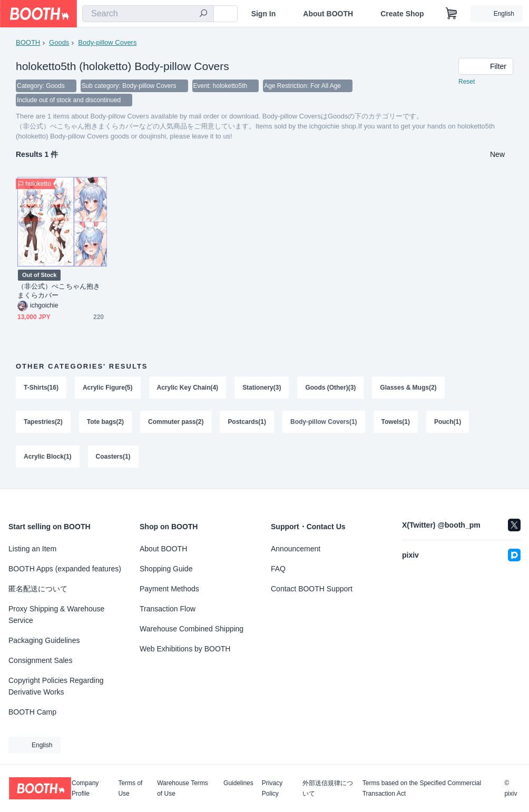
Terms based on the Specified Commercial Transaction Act (422, 788)
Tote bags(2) (105, 423)
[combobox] (148, 14)
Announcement (296, 549)
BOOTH (28, 42)
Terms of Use (130, 788)
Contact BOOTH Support (312, 589)
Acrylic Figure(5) (108, 389)
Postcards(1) (247, 423)
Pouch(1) (448, 423)
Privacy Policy (272, 788)
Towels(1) (396, 423)
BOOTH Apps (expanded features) (65, 569)
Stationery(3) (262, 389)
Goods (59, 42)
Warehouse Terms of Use (183, 788)
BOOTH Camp (32, 712)
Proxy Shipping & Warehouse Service (56, 615)
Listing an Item (32, 549)
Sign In (264, 14)
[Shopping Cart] (452, 14)
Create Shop (402, 14)
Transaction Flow (168, 609)
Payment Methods (169, 589)
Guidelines (238, 783)
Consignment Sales (40, 660)
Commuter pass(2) (176, 423)
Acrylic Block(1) (48, 458)
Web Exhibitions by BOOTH (185, 649)
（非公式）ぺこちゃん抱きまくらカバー (59, 292)
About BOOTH (328, 14)
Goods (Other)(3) (331, 389)
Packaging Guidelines (44, 640)
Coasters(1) (113, 458)
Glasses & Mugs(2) (409, 389)
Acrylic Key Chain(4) (188, 389)
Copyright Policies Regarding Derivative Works (56, 686)
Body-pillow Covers (107, 42)
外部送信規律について (328, 788)
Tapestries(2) (43, 423)
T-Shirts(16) (41, 389)
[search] (203, 14)
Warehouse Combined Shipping (192, 629)
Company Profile (85, 788)
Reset (467, 82)
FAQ (278, 569)
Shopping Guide (166, 569)
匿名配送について (38, 589)
